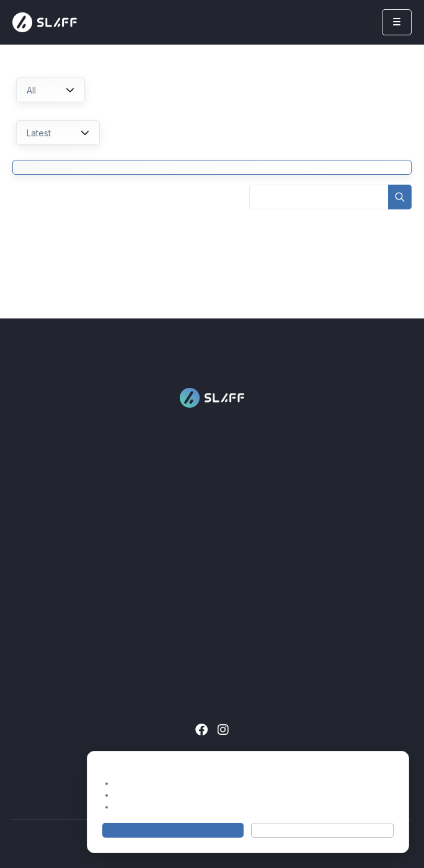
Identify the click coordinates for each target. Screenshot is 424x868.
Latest (58, 133)
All (51, 90)
